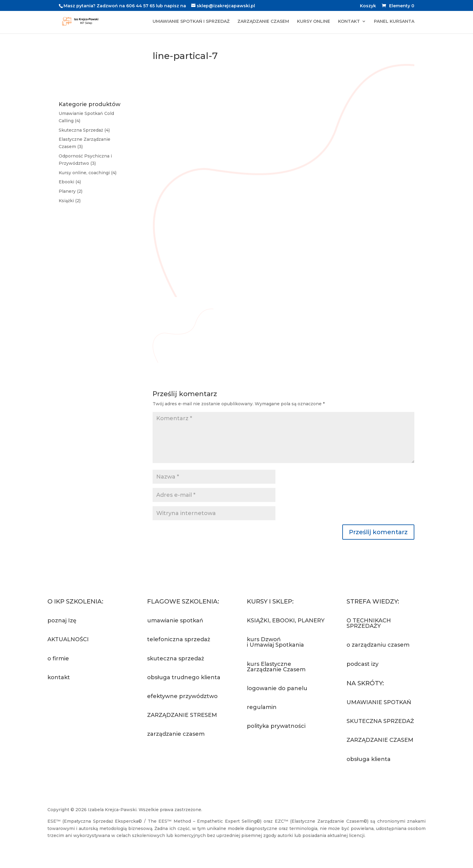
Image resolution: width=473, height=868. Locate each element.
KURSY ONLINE (314, 22)
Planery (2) (71, 191)
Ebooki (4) (70, 182)
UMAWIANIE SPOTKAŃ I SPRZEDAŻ (191, 22)
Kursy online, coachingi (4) (88, 173)
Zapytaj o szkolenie (184, 758)
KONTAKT (349, 22)
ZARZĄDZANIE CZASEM (263, 22)
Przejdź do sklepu (281, 750)
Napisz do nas (76, 701)
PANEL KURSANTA (394, 22)
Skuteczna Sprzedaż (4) (84, 130)
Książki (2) (70, 201)
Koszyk (368, 6)
